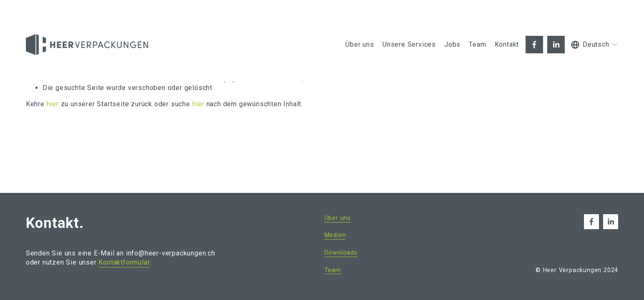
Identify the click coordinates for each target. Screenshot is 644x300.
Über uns (360, 44)
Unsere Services (409, 44)
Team (477, 44)
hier (53, 104)
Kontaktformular (124, 262)
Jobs (452, 44)
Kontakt (507, 44)
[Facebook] (534, 45)
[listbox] (595, 45)
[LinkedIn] (556, 45)
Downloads (341, 252)
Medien (335, 235)
